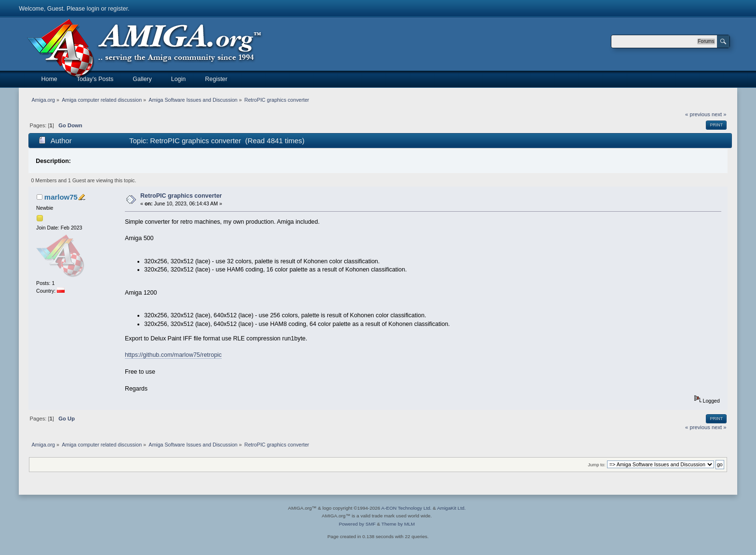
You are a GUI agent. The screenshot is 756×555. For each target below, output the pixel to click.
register (118, 9)
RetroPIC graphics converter (181, 196)
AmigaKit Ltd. (451, 508)
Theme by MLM (398, 524)
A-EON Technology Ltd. (406, 508)
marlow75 (61, 197)
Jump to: (597, 465)
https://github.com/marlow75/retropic (173, 355)
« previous (698, 114)
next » (719, 114)
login (93, 9)
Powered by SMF (357, 524)
